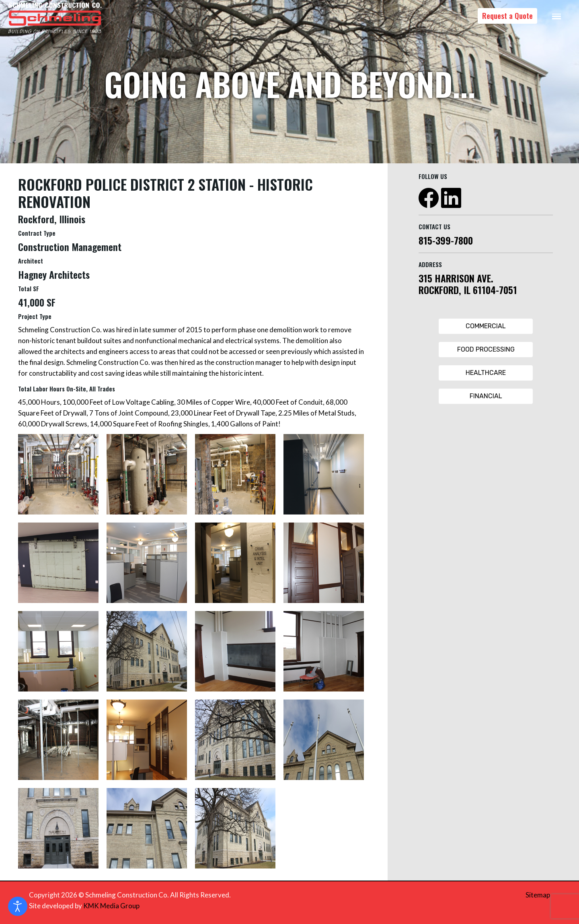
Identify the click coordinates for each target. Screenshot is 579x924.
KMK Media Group (111, 906)
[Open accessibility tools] (18, 906)
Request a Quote (507, 16)
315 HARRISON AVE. (456, 278)
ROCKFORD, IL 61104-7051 (468, 290)
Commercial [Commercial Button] (486, 326)
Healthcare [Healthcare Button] (486, 373)
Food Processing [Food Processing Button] (486, 349)
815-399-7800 (446, 240)
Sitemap (538, 895)
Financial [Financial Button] (486, 396)
